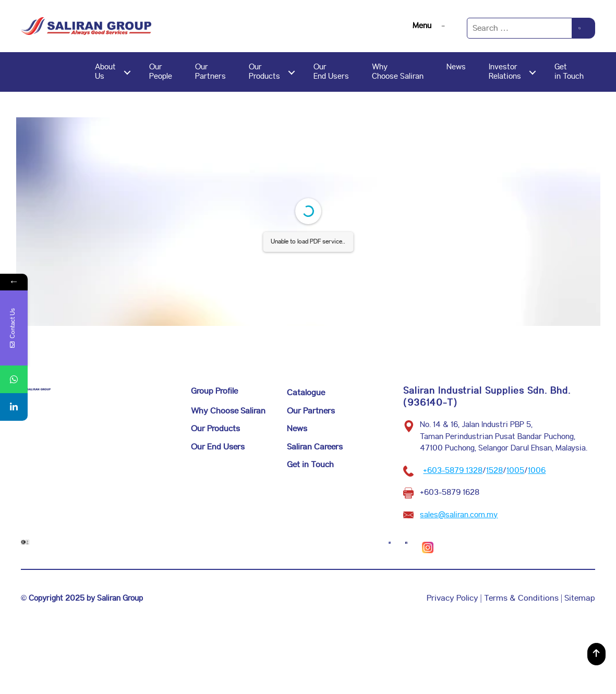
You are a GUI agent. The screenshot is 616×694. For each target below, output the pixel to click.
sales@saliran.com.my (459, 515)
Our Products (215, 429)
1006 (537, 471)
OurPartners (210, 72)
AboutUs (105, 72)
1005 (515, 471)
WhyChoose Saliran (398, 72)
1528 (494, 471)
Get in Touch (310, 465)
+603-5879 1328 (453, 471)
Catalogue (306, 393)
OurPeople (161, 72)
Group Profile (214, 391)
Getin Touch (569, 72)
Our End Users (218, 447)
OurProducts (264, 72)
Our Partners (311, 411)
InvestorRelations (505, 72)
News (456, 67)
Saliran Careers (315, 447)
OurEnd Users (331, 72)
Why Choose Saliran (228, 411)
